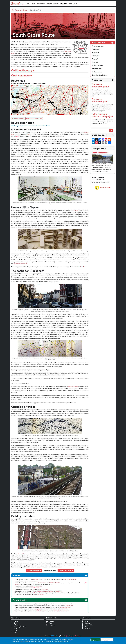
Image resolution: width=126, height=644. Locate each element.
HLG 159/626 (45, 590)
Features (15, 629)
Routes (50, 621)
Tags (49, 623)
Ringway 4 (95, 62)
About (85, 621)
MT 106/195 (36, 588)
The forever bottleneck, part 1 (100, 100)
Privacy (85, 627)
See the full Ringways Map (34, 118)
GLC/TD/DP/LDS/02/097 (70, 579)
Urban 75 (33, 593)
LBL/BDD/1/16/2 (49, 591)
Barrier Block (22, 554)
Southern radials (97, 72)
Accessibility (87, 625)
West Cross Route (82, 267)
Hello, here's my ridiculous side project (102, 115)
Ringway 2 (95, 56)
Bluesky (55, 636)
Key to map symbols (18, 118)
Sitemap (86, 623)
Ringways (18, 10)
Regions (50, 625)
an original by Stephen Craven (40, 611)
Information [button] (40, 4)
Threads (62, 636)
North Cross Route (73, 387)
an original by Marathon (40, 609)
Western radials (97, 69)
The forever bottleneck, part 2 (100, 85)
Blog (34, 4)
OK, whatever (96, 640)
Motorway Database (53, 4)
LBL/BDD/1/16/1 (41, 591)
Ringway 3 (95, 59)
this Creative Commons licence (60, 609)
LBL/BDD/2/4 (59, 591)
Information (16, 625)
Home (28, 4)
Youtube (78, 636)
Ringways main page (98, 46)
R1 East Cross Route (34, 571)
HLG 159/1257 (42, 583)
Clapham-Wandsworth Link (20, 264)
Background (96, 49)
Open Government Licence (68, 604)
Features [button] (63, 4)
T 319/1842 (36, 579)
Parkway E (77, 210)
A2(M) (17, 136)
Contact (86, 629)
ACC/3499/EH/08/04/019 (54, 583)
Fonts (70, 4)
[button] (50, 70)
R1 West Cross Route (66, 571)
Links (75, 4)
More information (107, 640)
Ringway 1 (25, 10)
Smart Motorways (100, 153)
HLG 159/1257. (34, 581)
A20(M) (28, 134)
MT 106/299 (40, 595)
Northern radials (97, 65)
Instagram (70, 636)
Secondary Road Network (100, 75)
